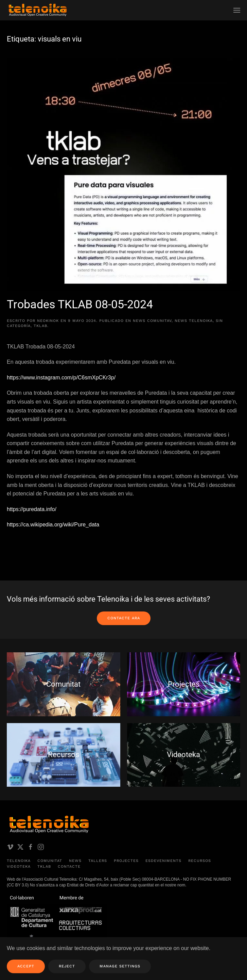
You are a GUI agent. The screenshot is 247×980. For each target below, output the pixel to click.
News (75, 861)
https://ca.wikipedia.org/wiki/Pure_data (54, 525)
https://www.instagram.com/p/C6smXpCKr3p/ (61, 378)
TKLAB (40, 326)
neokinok (48, 321)
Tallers (98, 861)
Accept (26, 966)
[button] (237, 10)
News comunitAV (152, 321)
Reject (67, 966)
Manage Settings (120, 966)
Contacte (69, 867)
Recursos (200, 861)
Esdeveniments (163, 861)
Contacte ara (124, 618)
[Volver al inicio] (37, 10)
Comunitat (50, 861)
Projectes (126, 861)
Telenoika (19, 861)
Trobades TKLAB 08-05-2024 (80, 304)
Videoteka (19, 867)
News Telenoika (194, 321)
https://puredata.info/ (32, 509)
